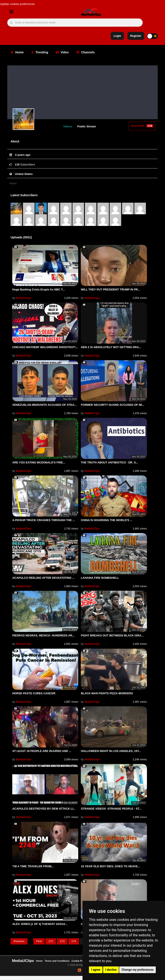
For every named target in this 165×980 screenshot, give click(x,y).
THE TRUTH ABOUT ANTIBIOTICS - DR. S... (109, 462)
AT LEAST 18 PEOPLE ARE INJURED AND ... (42, 751)
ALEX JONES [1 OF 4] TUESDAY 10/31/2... (40, 924)
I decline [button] (111, 970)
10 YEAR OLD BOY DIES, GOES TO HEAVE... (110, 866)
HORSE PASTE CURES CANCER (34, 693)
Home (17, 52)
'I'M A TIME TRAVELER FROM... (33, 866)
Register (136, 36)
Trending (40, 52)
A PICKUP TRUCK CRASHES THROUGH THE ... (44, 520)
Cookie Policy (80, 961)
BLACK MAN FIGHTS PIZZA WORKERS (107, 693)
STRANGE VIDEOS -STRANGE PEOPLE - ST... (111, 809)
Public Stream (87, 126)
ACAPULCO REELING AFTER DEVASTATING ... (43, 578)
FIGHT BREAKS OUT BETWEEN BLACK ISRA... (112, 635)
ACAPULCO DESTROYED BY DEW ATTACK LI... (44, 809)
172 (51, 941)
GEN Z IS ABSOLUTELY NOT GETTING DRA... (111, 347)
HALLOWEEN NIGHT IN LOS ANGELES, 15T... (111, 751)
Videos (68, 126)
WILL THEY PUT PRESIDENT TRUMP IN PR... (110, 289)
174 (74, 941)
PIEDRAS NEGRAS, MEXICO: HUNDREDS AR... (43, 635)
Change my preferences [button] (137, 970)
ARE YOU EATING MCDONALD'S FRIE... (39, 462)
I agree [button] (96, 970)
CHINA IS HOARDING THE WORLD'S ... (107, 520)
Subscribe (142, 126)
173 (62, 941)
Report (13, 183)
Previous (19, 941)
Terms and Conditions (57, 961)
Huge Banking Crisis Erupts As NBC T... (38, 289)
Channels (86, 52)
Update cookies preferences (17, 4)
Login (117, 36)
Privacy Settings (10, 978)
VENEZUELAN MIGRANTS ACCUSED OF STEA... (44, 405)
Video (62, 52)
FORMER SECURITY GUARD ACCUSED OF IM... (112, 405)
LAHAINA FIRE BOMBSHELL (100, 578)
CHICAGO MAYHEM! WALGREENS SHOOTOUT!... (45, 347)
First (39, 941)
